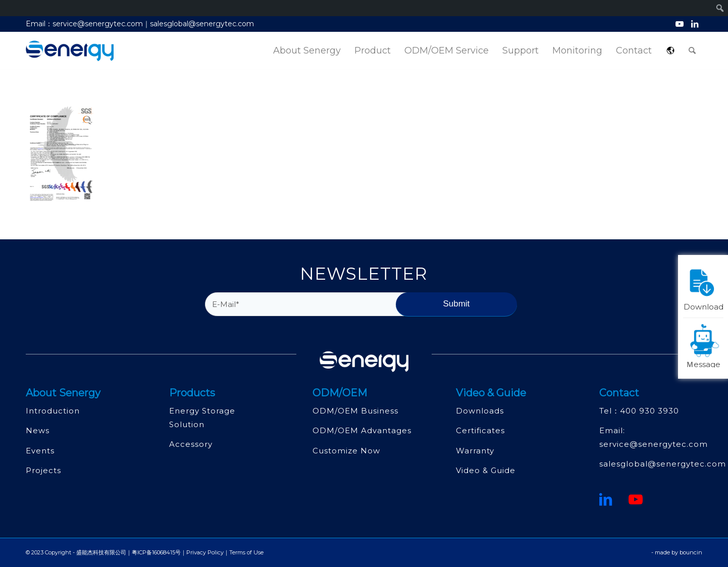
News (38, 430)
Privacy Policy (205, 552)
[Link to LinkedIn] (695, 24)
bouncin (691, 552)
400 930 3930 (649, 411)
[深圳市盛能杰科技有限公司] (70, 51)
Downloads (480, 411)
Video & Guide (486, 470)
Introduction (53, 411)
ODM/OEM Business (355, 411)
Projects (43, 470)
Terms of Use (246, 552)
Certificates (480, 430)
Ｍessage (705, 345)
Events (40, 451)
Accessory (191, 444)
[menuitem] (307, 51)
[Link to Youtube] (679, 24)
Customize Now (346, 451)
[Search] (692, 51)
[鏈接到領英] (606, 499)
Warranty (475, 451)
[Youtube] (636, 499)
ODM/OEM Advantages (362, 430)
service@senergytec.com (654, 444)
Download (704, 288)
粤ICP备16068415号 (156, 552)
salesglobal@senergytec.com (663, 464)
